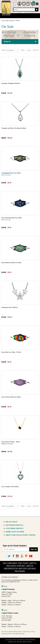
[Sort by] (13, 50)
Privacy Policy (27, 642)
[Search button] (37, 10)
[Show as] (29, 50)
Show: (23, 50)
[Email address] (16, 549)
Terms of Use (12, 642)
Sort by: (4, 50)
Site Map (19, 642)
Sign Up (34, 549)
